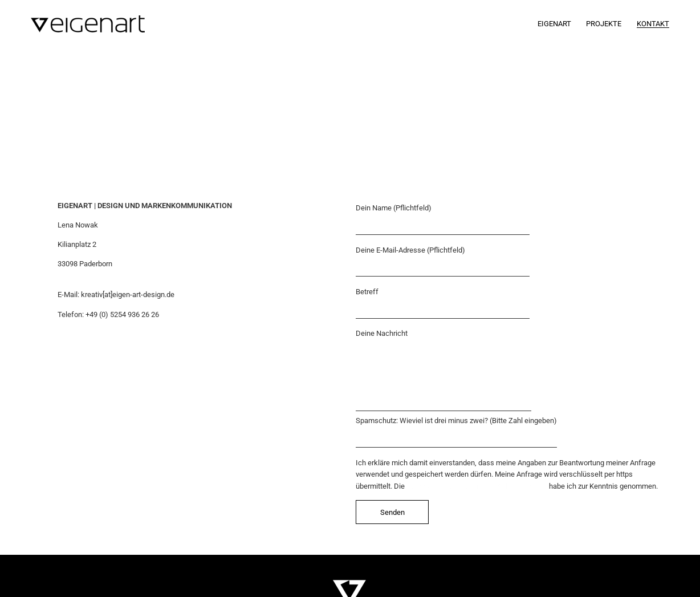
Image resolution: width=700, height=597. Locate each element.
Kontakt (653, 24)
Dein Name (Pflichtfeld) (443, 219)
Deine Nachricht (443, 370)
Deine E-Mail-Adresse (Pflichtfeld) (443, 261)
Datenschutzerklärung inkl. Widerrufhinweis (477, 486)
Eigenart (554, 24)
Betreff (443, 303)
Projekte (604, 24)
